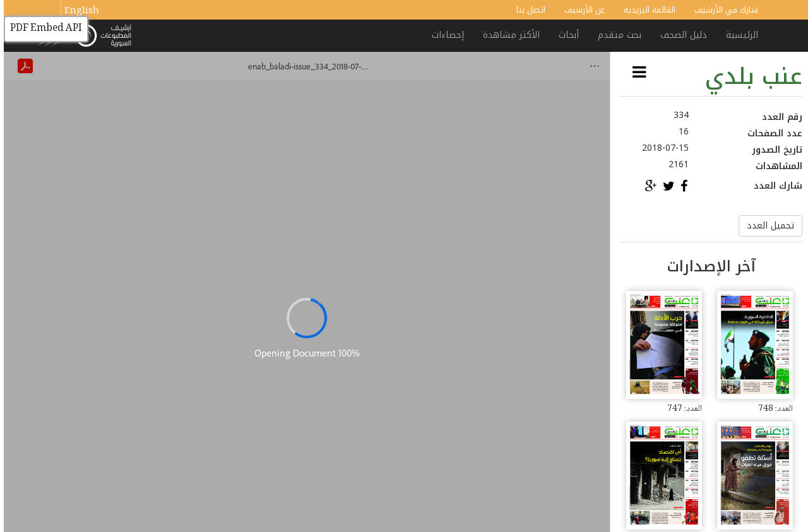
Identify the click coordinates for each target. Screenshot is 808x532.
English (78, 11)
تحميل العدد (767, 226)
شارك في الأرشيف (722, 10)
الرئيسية (738, 35)
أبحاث (565, 35)
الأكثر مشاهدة (508, 35)
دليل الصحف (680, 35)
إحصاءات (444, 35)
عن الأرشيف (581, 10)
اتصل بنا (527, 10)
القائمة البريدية (646, 10)
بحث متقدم (616, 35)
